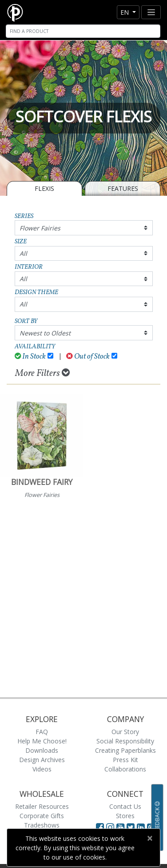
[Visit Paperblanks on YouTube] (121, 827)
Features (123, 188)
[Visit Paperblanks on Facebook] (100, 827)
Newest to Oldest (45, 333)
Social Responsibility (125, 741)
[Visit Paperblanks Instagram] (110, 827)
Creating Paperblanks (125, 750)
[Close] (149, 838)
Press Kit (125, 760)
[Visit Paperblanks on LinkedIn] (142, 827)
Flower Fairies (40, 228)
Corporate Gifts (42, 816)
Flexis (44, 188)
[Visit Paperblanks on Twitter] (132, 827)
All (23, 253)
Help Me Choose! (42, 741)
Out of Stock (88, 357)
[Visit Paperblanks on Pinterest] (151, 827)
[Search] (83, 31)
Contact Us (125, 806)
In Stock (30, 357)
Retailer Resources (42, 806)
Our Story (125, 732)
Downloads (42, 750)
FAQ (42, 732)
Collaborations (125, 769)
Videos (42, 769)
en (125, 12)
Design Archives (42, 760)
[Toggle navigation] (151, 12)
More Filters (42, 373)
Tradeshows (42, 825)
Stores (125, 816)
